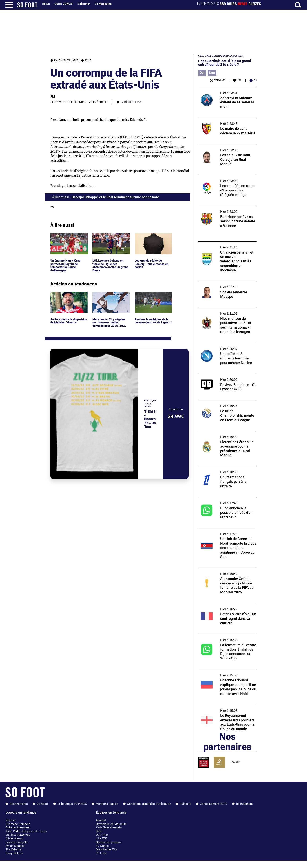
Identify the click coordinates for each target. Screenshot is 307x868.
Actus (46, 4)
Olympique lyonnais (109, 842)
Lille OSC (102, 838)
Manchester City (106, 849)
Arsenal (101, 820)
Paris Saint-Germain (109, 827)
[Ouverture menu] (9, 5)
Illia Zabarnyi (14, 849)
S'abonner (84, 4)
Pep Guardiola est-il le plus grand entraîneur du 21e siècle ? (225, 63)
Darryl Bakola (14, 853)
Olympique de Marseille (111, 824)
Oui (202, 73)
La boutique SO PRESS (72, 804)
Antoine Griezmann (18, 827)
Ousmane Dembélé (18, 824)
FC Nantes (103, 846)
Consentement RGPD (214, 804)
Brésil (99, 831)
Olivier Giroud (14, 838)
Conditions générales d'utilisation (149, 804)
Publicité (185, 804)
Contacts (43, 804)
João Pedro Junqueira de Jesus (26, 831)
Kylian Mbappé (15, 846)
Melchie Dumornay (18, 835)
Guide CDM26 (64, 4)
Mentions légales (107, 804)
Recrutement (244, 804)
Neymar (11, 820)
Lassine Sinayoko (17, 842)
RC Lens (101, 853)
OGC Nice (102, 835)
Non (212, 73)
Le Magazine (103, 4)
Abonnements (19, 804)
